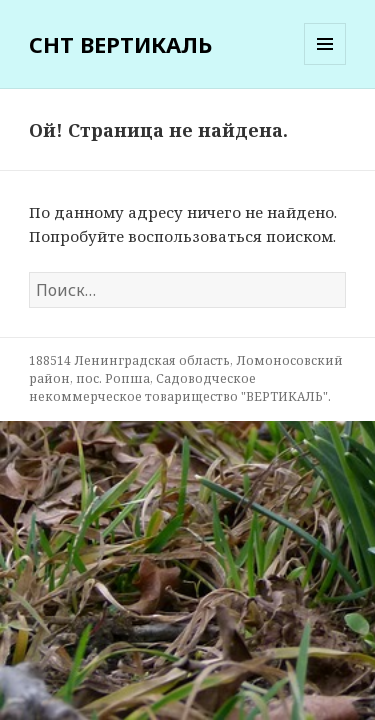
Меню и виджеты (325, 64)
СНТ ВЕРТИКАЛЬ (120, 44)
